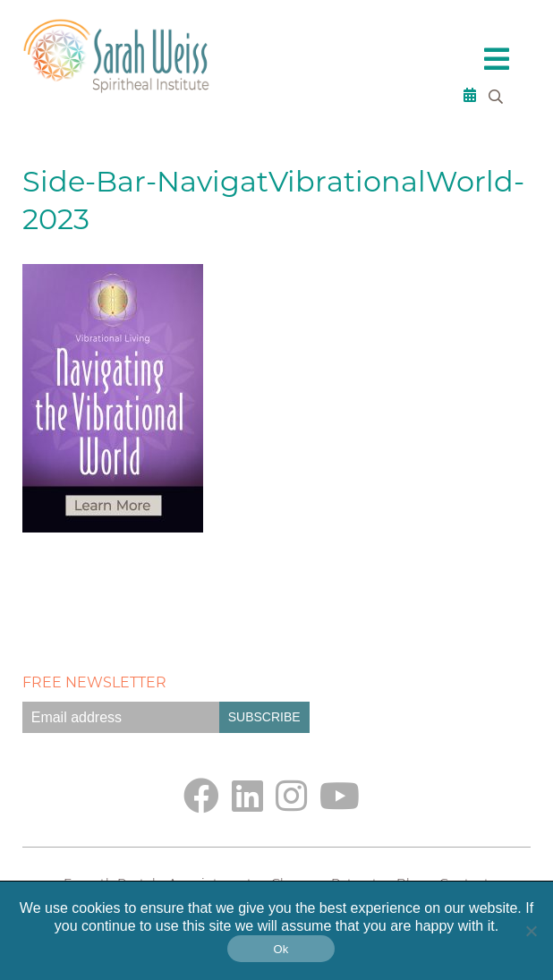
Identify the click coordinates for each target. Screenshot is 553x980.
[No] (531, 931)
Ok (281, 949)
